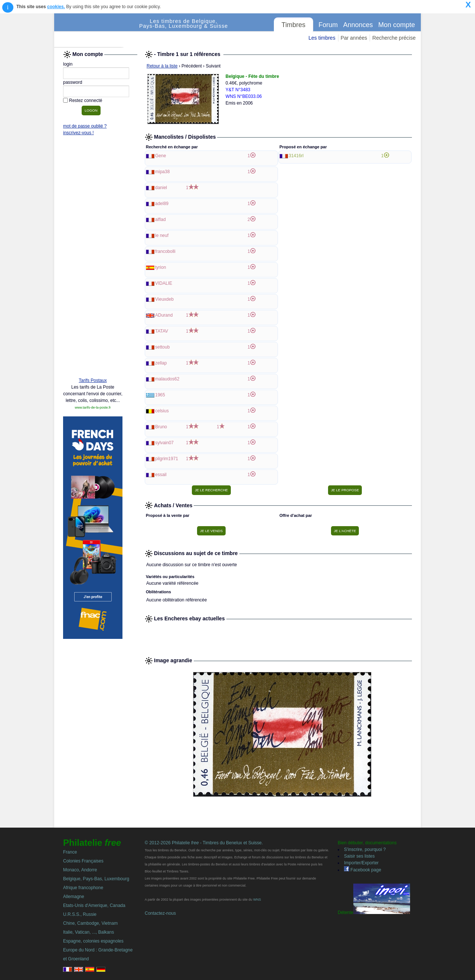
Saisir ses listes (359, 856)
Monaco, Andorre (80, 870)
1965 (160, 395)
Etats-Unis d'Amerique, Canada (94, 905)
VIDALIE (164, 283)
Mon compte (397, 25)
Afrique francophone (83, 888)
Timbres (294, 25)
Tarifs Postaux (93, 380)
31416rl (296, 156)
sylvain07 (164, 443)
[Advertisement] (93, 258)
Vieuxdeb (164, 299)
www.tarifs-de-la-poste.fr (93, 407)
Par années (354, 38)
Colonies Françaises (83, 861)
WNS (257, 900)
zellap (161, 363)
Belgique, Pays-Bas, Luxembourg (96, 879)
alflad (160, 220)
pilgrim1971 (167, 459)
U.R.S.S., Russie (80, 914)
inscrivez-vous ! (78, 133)
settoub (162, 347)
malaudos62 (167, 379)
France (70, 852)
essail (161, 475)
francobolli (165, 251)
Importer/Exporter (361, 863)
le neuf (162, 235)
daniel (161, 188)
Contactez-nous (160, 913)
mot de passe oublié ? (85, 126)
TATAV (162, 331)
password (73, 82)
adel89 (162, 204)
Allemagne (74, 897)
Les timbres (322, 38)
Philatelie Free (97, 30)
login (68, 64)
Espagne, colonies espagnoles (93, 941)
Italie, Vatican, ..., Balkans (89, 932)
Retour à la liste (162, 66)
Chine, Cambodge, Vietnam (90, 923)
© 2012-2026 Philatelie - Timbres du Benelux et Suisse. (204, 843)
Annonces (358, 25)
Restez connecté (86, 100)
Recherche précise (394, 38)
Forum (328, 25)
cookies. (56, 7)
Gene (160, 156)
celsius (162, 411)
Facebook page (363, 870)
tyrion (160, 267)
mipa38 (162, 172)
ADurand (164, 315)
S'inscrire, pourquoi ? (365, 849)
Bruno (161, 427)
